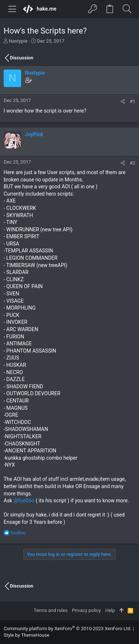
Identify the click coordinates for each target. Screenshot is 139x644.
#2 (133, 163)
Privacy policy (86, 610)
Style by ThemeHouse (26, 635)
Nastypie (18, 41)
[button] (12, 9)
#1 (133, 101)
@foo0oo (24, 500)
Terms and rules (51, 610)
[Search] (127, 9)
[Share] (123, 101)
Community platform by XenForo (67, 629)
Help (110, 610)
